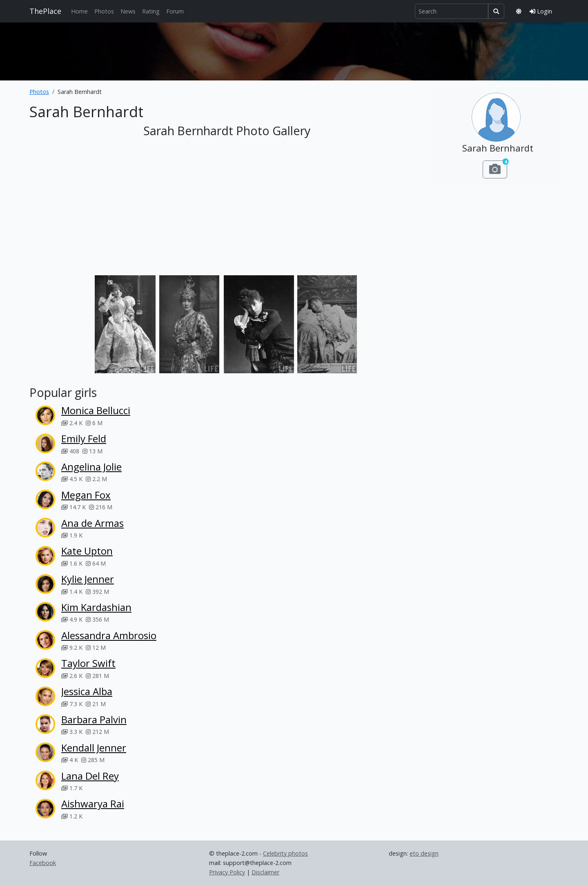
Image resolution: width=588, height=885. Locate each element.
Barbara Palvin (94, 719)
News (128, 11)
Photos (104, 11)
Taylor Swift (88, 663)
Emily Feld (84, 438)
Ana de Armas (92, 523)
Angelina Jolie (91, 467)
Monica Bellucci (96, 410)
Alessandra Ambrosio (109, 635)
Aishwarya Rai (93, 804)
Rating (151, 11)
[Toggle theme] (519, 11)
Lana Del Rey (90, 776)
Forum (175, 11)
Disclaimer (265, 872)
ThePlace (45, 11)
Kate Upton (87, 551)
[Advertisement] (294, 50)
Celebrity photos (285, 853)
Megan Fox (86, 495)
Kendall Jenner (94, 748)
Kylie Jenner (88, 579)
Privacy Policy (227, 872)
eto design (424, 853)
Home (79, 11)
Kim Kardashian (96, 607)
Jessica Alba (87, 691)
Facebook (43, 863)
